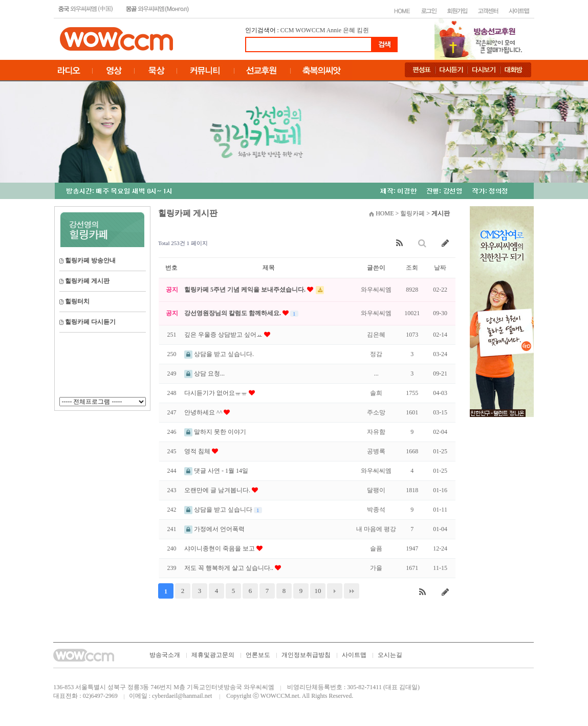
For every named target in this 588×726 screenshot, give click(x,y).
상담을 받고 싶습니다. (219, 354)
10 (318, 591)
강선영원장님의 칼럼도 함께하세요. (233, 313)
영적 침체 (198, 451)
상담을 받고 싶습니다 (219, 510)
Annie (334, 30)
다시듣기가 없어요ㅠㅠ (216, 393)
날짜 (440, 268)
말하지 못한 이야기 (215, 432)
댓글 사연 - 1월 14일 (216, 471)
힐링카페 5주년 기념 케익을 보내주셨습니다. (246, 290)
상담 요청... (204, 373)
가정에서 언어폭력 (214, 529)
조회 (412, 268)
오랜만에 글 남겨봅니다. (218, 490)
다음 (335, 591)
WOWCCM (310, 30)
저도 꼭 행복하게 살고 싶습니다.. (230, 568)
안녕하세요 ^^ (204, 412)
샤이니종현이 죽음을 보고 (220, 548)
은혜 (349, 30)
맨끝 (352, 591)
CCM (287, 30)
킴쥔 (363, 30)
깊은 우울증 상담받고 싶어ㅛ (224, 335)
